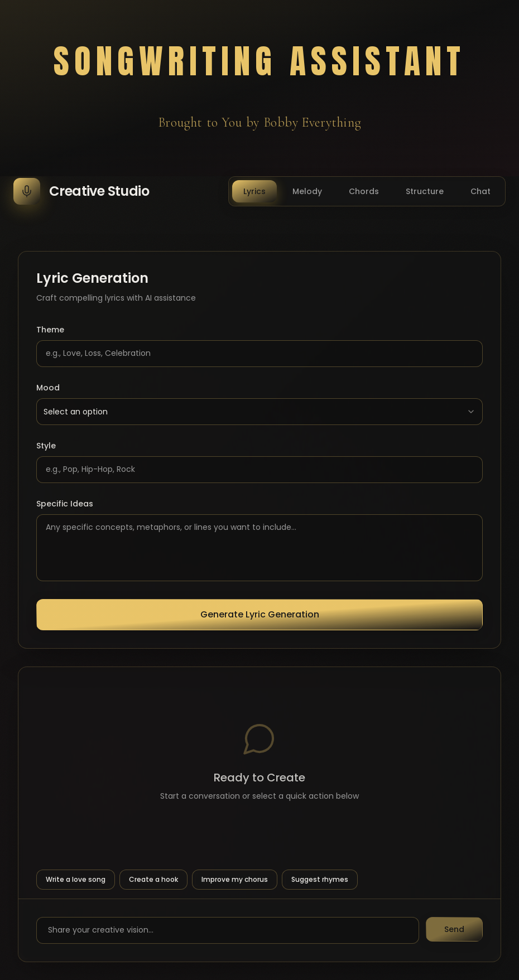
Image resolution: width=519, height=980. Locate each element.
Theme (50, 330)
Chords (364, 191)
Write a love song (76, 879)
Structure (425, 191)
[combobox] (259, 412)
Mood (48, 388)
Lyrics (254, 191)
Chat (480, 191)
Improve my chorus (235, 879)
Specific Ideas (65, 504)
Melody (307, 191)
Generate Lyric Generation (260, 614)
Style (46, 446)
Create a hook (153, 879)
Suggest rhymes (320, 879)
